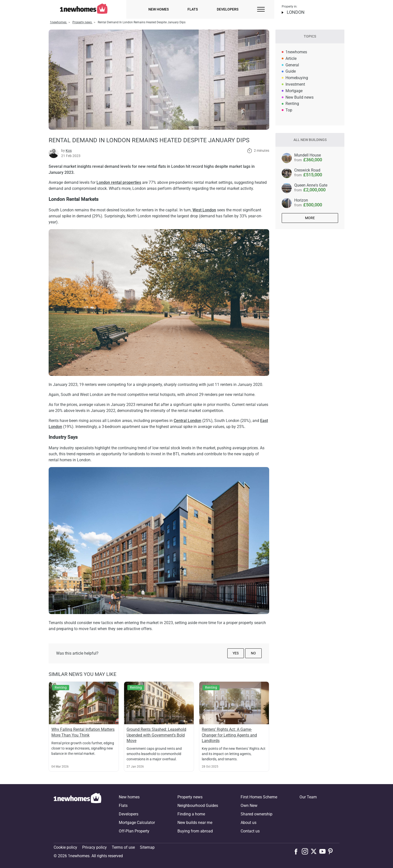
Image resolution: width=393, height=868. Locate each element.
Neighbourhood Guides (198, 806)
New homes (159, 9)
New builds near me (195, 823)
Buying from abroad (195, 831)
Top (289, 110)
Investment (295, 84)
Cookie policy (65, 847)
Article (291, 58)
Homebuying (297, 78)
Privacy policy (94, 847)
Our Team (308, 797)
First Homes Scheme (259, 797)
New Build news (300, 97)
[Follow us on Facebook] (297, 851)
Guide (291, 71)
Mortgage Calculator (137, 823)
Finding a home (191, 814)
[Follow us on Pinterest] (332, 851)
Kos (69, 151)
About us (249, 823)
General (292, 65)
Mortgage (294, 91)
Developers (228, 9)
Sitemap (147, 847)
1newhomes (296, 52)
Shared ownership (257, 814)
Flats (193, 9)
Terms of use (123, 847)
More (310, 218)
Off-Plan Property (134, 831)
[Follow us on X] (315, 851)
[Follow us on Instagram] (306, 851)
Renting (292, 104)
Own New (249, 806)
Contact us (250, 831)
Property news (190, 797)
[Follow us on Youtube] (324, 851)
